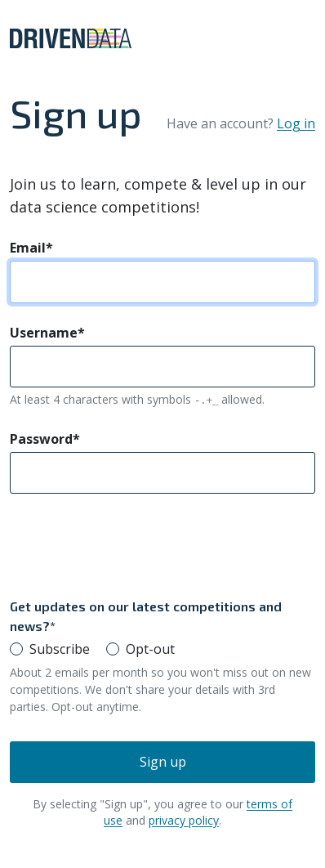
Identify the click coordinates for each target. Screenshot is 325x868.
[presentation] (134, 545)
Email (31, 248)
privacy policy (184, 820)
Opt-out (150, 649)
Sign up (163, 762)
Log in (296, 123)
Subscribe (60, 649)
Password (45, 439)
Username (47, 333)
